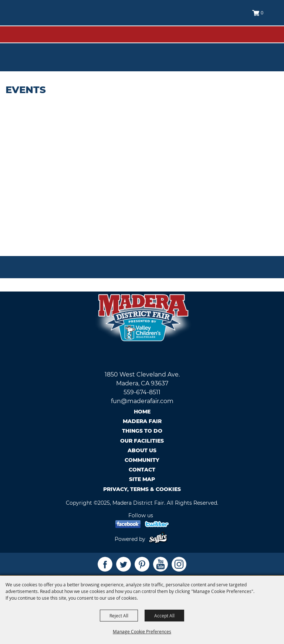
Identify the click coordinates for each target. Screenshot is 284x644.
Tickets (264, 45)
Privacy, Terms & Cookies (142, 489)
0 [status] (262, 13)
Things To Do (142, 431)
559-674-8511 (142, 392)
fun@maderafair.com (142, 401)
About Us (142, 450)
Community (142, 460)
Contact (142, 470)
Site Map (142, 479)
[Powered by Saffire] (160, 539)
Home (142, 412)
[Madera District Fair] (40, 19)
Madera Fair (142, 421)
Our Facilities (142, 441)
